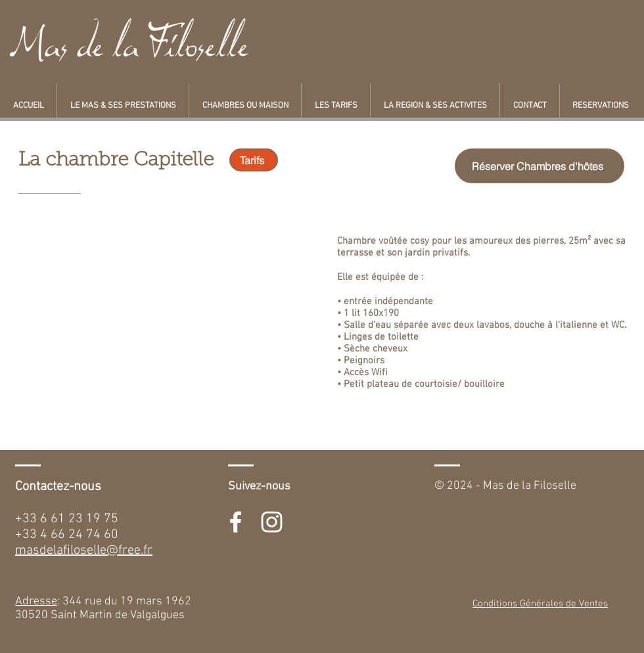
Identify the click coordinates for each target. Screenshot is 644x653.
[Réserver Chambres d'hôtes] (540, 166)
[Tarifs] (254, 160)
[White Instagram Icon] (272, 522)
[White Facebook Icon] (236, 522)
